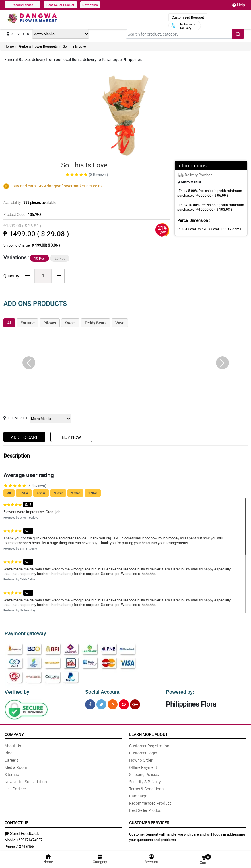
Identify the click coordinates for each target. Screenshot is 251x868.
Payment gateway (23, 633)
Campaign (138, 794)
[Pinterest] (124, 703)
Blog (9, 751)
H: (226, 229)
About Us (13, 744)
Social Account (101, 690)
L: (186, 229)
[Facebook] (90, 703)
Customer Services (149, 821)
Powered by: (179, 690)
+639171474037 (29, 838)
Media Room (16, 766)
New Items (90, 5)
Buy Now (71, 437)
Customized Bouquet (188, 17)
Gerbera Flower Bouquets (38, 46)
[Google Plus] (135, 703)
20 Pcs (60, 258)
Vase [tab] (120, 323)
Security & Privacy (145, 780)
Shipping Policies (144, 773)
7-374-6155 (25, 845)
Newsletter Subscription (26, 780)
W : (206, 229)
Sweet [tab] (70, 323)
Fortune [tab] (27, 323)
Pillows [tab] (50, 323)
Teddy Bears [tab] (96, 323)
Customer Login (143, 751)
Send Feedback (22, 832)
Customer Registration (149, 744)
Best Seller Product (60, 5)
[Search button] (238, 34)
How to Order (141, 758)
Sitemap (12, 773)
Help (239, 5)
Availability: (28, 202)
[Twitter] (101, 703)
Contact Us (16, 821)
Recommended (23, 5)
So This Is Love (74, 46)
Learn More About (148, 733)
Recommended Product (150, 801)
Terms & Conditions (146, 787)
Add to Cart (24, 437)
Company (14, 733)
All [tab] (9, 323)
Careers (11, 758)
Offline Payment (143, 766)
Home (9, 46)
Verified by (16, 690)
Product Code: (22, 214)
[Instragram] (113, 703)
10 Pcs (39, 258)
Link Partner (15, 787)
